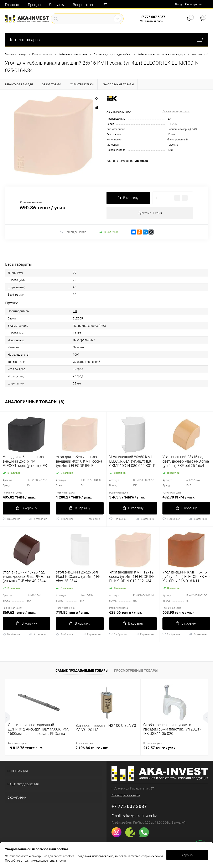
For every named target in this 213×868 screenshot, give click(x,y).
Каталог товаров (106, 40)
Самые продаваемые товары (82, 671)
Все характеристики (176, 111)
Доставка (57, 5)
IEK (169, 119)
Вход (178, 4)
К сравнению (38, 519)
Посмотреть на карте (126, 795)
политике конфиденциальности (44, 861)
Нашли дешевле (73, 232)
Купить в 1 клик (150, 213)
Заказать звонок (152, 21)
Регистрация (194, 4)
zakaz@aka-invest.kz (140, 816)
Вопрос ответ (84, 5)
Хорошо (187, 855)
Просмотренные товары (136, 671)
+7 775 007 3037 (153, 17)
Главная (12, 5)
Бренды (35, 5)
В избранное (11, 519)
